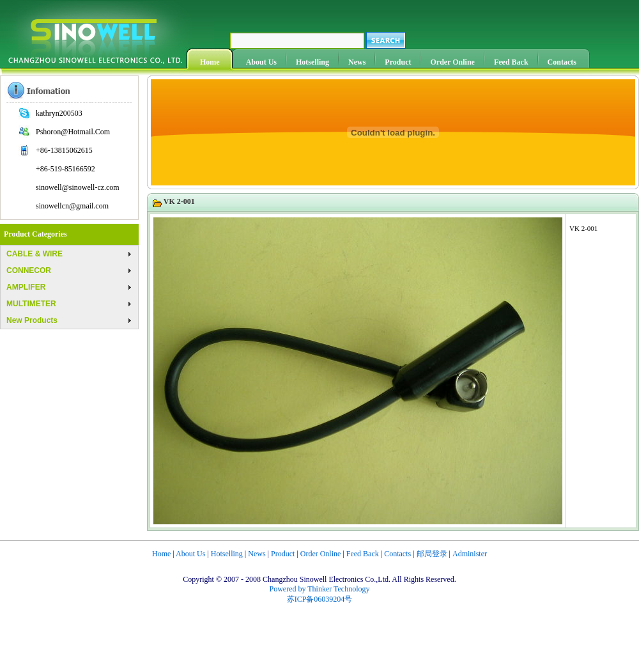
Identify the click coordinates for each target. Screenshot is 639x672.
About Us (261, 62)
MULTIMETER (31, 304)
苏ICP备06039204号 (320, 599)
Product (398, 62)
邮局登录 (432, 554)
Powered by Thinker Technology (319, 589)
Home (210, 62)
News (357, 62)
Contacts (562, 62)
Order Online (452, 62)
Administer (470, 554)
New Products (32, 320)
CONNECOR (29, 270)
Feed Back (511, 62)
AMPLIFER (26, 287)
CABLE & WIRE (35, 254)
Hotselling (312, 62)
